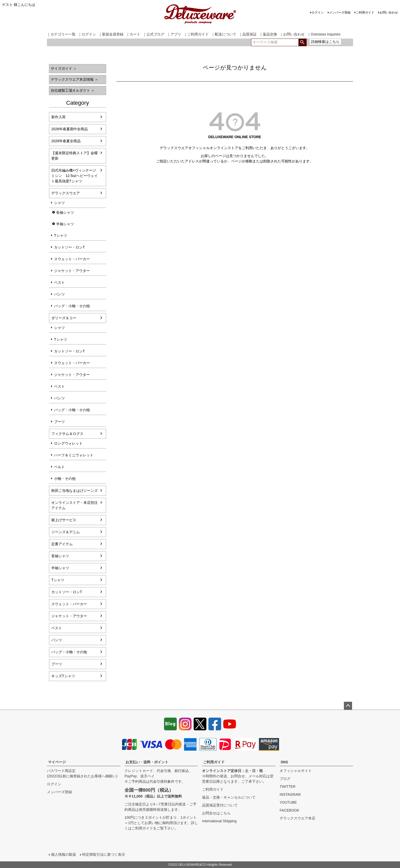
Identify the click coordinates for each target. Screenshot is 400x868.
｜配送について (224, 34)
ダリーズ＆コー (64, 318)
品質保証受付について (220, 805)
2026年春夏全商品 (66, 141)
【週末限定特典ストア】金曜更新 (74, 156)
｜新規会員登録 (111, 34)
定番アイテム (62, 544)
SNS (284, 762)
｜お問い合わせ (292, 34)
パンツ (59, 294)
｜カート (133, 34)
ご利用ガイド (365, 13)
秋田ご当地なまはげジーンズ (74, 491)
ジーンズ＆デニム (66, 532)
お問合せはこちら (216, 813)
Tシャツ (61, 235)
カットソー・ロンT (70, 247)
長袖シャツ (65, 212)
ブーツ (59, 422)
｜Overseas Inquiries (324, 34)
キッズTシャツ (63, 676)
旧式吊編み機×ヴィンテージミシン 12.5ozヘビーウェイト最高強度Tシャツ (74, 176)
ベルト (59, 467)
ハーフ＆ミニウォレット (74, 455)
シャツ (59, 203)
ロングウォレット (68, 443)
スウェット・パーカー (72, 259)
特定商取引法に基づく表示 (104, 854)
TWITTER (287, 787)
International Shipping (219, 821)
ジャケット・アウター (72, 271)
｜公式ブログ (154, 34)
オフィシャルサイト (296, 771)
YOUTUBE (288, 802)
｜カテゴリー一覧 (61, 34)
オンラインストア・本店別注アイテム (74, 505)
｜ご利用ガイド (196, 34)
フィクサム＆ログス (67, 434)
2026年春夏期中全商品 (70, 129)
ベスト (59, 282)
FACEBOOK (289, 810)
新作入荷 (58, 117)
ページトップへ (348, 706)
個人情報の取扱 (64, 854)
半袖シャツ (65, 224)
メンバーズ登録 (340, 13)
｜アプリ (174, 34)
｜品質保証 (248, 34)
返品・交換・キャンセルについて (229, 797)
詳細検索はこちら (325, 42)
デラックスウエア (66, 193)
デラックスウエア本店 (297, 818)
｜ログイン (87, 34)
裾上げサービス (64, 520)
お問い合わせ (389, 13)
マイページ (57, 762)
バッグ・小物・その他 (72, 306)
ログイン (318, 13)
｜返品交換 (268, 34)
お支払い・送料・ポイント (147, 762)
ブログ (285, 779)
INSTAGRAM (290, 794)
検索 (302, 42)
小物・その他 (65, 479)
